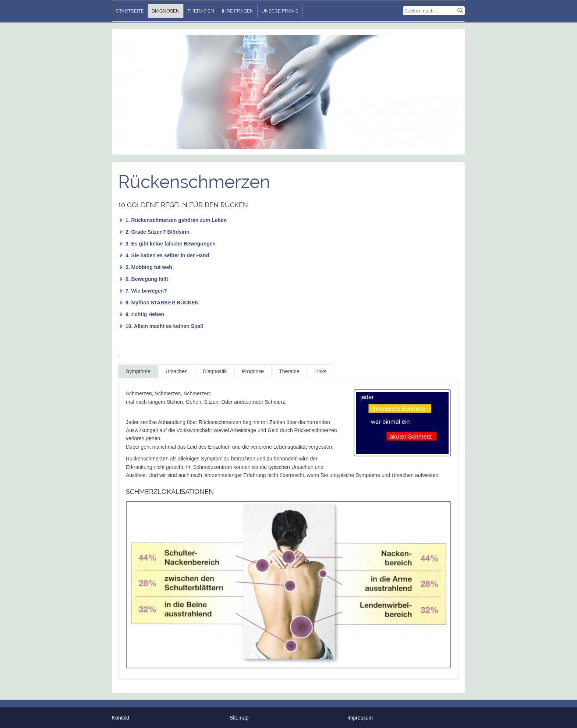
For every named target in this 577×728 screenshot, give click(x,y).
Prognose (253, 371)
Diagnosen (166, 11)
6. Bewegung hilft (147, 279)
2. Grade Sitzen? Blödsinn (157, 232)
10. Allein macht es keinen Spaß (164, 326)
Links (320, 371)
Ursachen (177, 371)
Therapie (289, 371)
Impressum (360, 718)
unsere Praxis (280, 11)
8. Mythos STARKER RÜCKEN (162, 303)
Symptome (138, 371)
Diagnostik (215, 371)
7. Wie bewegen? (146, 291)
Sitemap (239, 718)
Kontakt (121, 718)
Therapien (201, 11)
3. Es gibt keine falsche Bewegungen (171, 244)
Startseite (130, 11)
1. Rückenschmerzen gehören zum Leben (176, 220)
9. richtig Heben (145, 314)
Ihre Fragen (238, 11)
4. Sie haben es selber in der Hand (167, 255)
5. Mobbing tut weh (149, 267)
